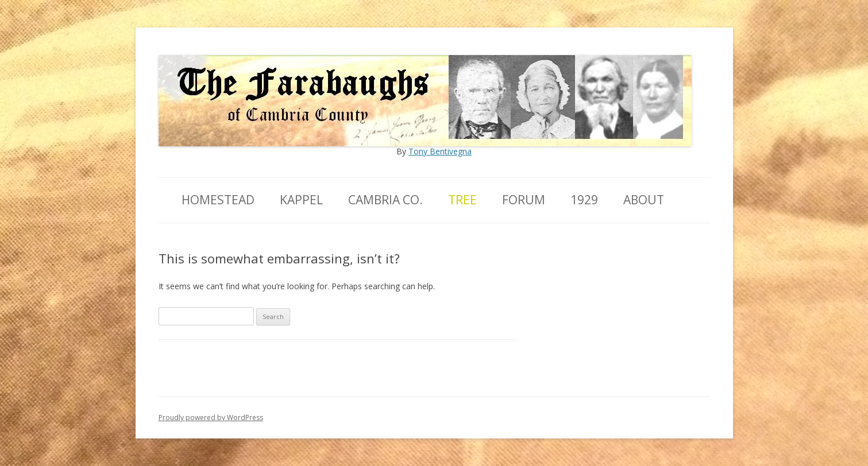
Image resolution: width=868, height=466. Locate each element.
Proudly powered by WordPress (211, 418)
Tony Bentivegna (440, 151)
